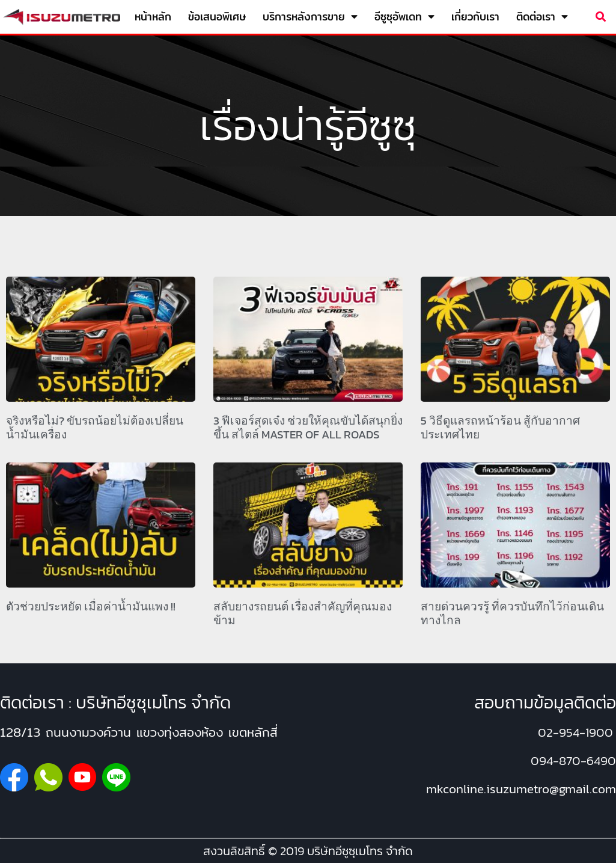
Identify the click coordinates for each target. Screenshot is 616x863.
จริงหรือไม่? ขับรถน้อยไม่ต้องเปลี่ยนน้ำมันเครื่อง (95, 428)
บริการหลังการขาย (310, 17)
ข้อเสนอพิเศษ (217, 17)
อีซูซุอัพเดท (404, 17)
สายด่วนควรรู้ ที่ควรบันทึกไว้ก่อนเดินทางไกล (512, 613)
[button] (601, 17)
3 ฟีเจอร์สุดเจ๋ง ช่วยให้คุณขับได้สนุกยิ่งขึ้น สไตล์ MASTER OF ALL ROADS (308, 428)
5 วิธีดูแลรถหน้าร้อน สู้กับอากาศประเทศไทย (500, 428)
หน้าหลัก (153, 17)
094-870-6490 (573, 760)
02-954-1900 (575, 732)
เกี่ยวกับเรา (475, 17)
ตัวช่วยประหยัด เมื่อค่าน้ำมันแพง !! (91, 607)
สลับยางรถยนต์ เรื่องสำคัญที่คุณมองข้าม (303, 613)
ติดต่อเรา (542, 17)
